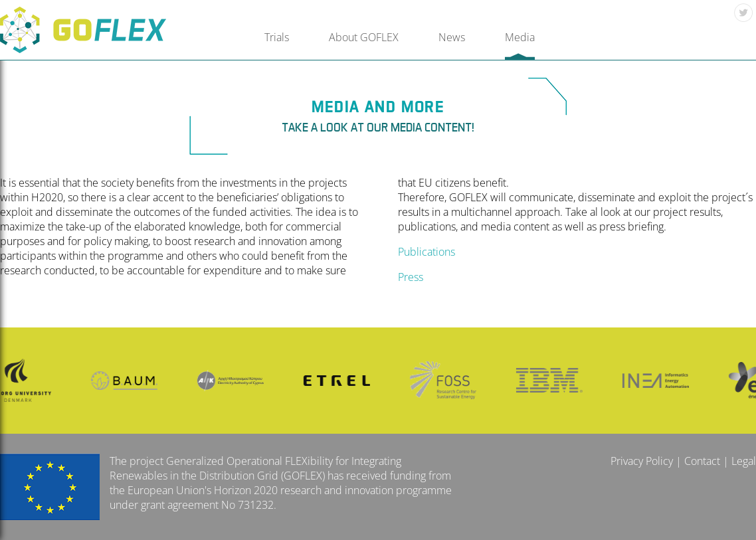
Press (411, 277)
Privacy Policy (642, 461)
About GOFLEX (364, 37)
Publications (426, 252)
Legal (744, 461)
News (452, 37)
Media (520, 37)
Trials (277, 37)
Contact (702, 461)
